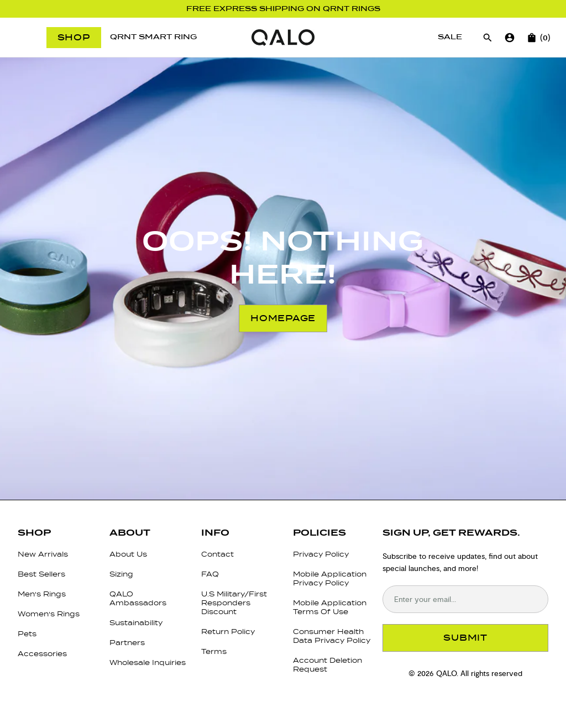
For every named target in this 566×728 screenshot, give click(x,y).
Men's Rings (42, 594)
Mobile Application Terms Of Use (330, 607)
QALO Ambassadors (138, 598)
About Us (128, 554)
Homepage (283, 318)
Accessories (42, 654)
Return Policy (228, 632)
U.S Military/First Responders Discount (234, 603)
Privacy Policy (321, 554)
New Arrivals (43, 554)
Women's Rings (49, 614)
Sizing (121, 574)
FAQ (210, 574)
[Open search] (488, 38)
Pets (27, 634)
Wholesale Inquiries (148, 662)
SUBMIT (465, 638)
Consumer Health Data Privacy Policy (332, 636)
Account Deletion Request (327, 665)
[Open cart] (532, 38)
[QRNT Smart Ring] (153, 37)
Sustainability (136, 623)
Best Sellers (41, 574)
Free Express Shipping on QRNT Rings (283, 9)
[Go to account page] (510, 38)
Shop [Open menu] (74, 37)
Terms (214, 651)
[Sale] (450, 37)
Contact (218, 554)
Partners (127, 643)
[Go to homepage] (283, 38)
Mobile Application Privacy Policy (330, 578)
